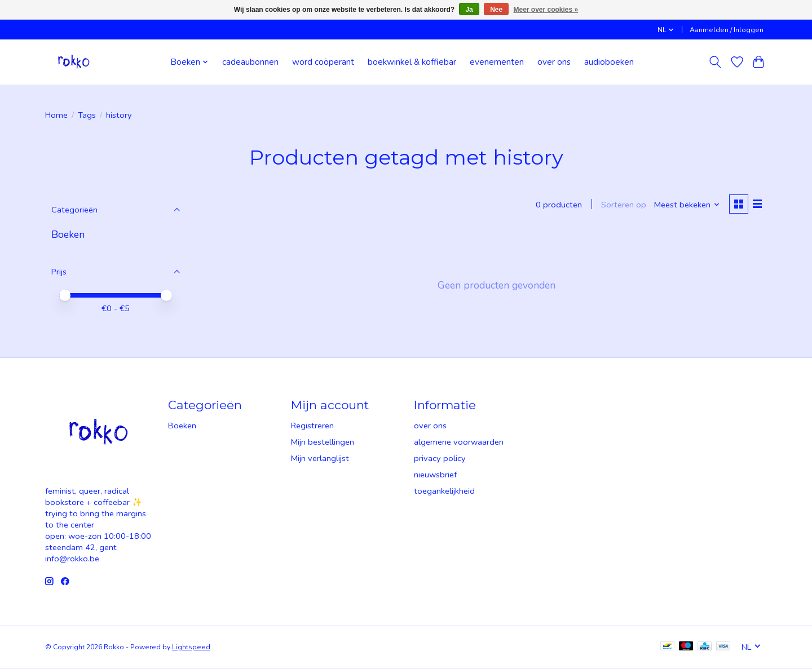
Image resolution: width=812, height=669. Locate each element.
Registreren (312, 426)
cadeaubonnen (250, 62)
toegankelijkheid (444, 491)
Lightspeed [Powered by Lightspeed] (191, 648)
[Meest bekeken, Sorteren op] (686, 205)
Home (56, 115)
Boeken (68, 234)
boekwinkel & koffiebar (412, 62)
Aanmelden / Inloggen (727, 30)
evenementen (497, 62)
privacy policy (440, 459)
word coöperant (323, 62)
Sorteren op (623, 205)
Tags (87, 115)
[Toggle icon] (715, 62)
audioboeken (609, 62)
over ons (554, 62)
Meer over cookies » (546, 10)
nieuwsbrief (435, 475)
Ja (469, 10)
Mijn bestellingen (323, 442)
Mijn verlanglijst (320, 459)
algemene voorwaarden (459, 442)
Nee (496, 10)
